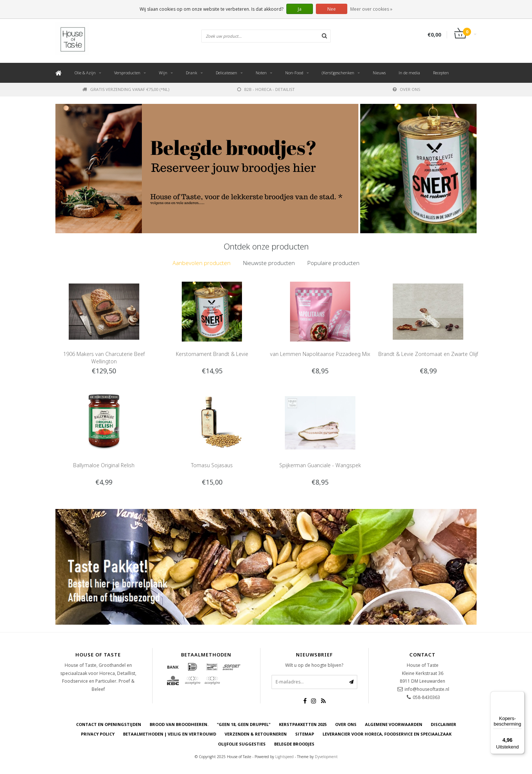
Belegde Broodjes (294, 744)
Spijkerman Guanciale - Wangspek (320, 465)
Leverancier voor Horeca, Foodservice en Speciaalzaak (387, 734)
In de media (409, 73)
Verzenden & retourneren (256, 734)
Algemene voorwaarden (394, 724)
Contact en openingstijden (109, 724)
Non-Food (294, 73)
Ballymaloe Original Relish (104, 465)
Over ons (406, 89)
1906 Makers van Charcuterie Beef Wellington (104, 358)
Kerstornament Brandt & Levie (212, 354)
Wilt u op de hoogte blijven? (314, 665)
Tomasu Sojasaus (212, 465)
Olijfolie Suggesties (242, 744)
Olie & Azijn (85, 73)
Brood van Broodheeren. (179, 724)
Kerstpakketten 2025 (303, 724)
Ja (300, 9)
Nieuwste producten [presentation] (269, 263)
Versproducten (127, 73)
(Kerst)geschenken (338, 73)
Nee (332, 9)
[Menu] (520, 696)
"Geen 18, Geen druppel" (244, 724)
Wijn (163, 73)
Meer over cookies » (371, 9)
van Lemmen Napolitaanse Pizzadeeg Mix (320, 354)
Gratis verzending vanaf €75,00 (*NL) (126, 89)
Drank (192, 73)
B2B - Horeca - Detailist (266, 89)
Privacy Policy (98, 734)
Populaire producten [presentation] (333, 263)
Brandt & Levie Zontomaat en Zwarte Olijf (428, 354)
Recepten (441, 73)
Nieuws (379, 73)
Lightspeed (284, 757)
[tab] (202, 263)
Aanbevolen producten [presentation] (202, 263)
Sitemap (305, 734)
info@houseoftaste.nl (427, 689)
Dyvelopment (326, 757)
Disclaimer (444, 724)
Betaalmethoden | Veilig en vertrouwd (170, 734)
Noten (261, 73)
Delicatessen (226, 73)
